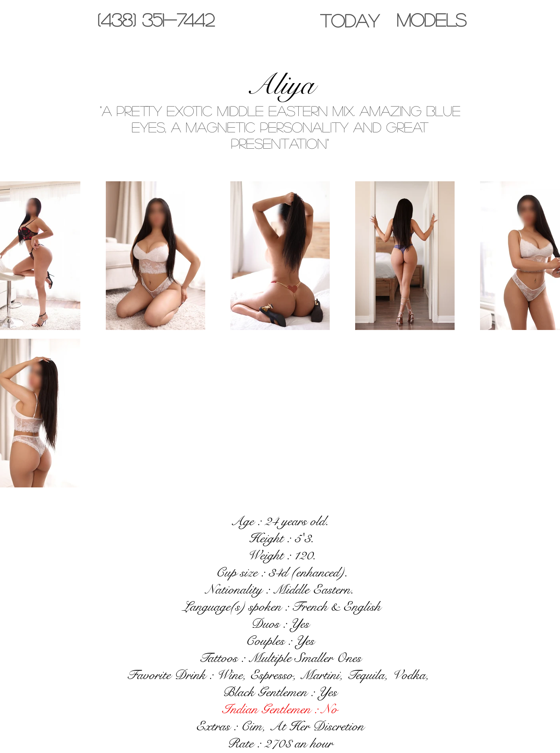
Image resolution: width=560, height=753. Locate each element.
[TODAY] (350, 20)
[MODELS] (431, 20)
